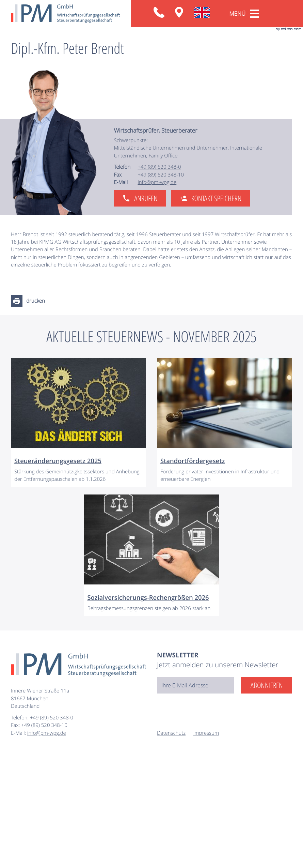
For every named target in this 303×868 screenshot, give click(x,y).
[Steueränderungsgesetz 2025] (78, 536)
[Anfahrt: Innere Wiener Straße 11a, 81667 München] (179, 12)
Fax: (16, 839)
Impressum (206, 847)
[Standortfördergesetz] (225, 536)
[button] (159, 12)
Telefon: (20, 832)
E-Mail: (19, 847)
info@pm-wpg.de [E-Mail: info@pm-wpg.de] (157, 296)
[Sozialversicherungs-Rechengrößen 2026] (151, 669)
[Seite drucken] (30, 415)
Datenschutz (171, 847)
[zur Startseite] (65, 14)
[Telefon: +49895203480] (159, 281)
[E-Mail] (196, 799)
